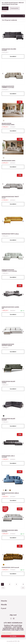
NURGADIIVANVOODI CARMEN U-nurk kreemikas (9, 270)
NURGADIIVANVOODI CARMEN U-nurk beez (8, 87)
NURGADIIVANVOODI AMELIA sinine (10, 494)
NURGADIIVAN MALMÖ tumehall (8, 419)
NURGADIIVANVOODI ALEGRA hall (10, 308)
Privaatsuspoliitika (14, 8)
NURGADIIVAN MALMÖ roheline (8, 382)
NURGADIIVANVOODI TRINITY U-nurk (10, 197)
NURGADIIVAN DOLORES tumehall (9, 50)
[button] (23, 36)
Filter (13, 16)
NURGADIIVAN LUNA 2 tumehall (8, 456)
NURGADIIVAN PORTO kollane (10, 234)
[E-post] (13, 633)
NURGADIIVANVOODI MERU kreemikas (10, 531)
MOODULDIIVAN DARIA (8, 161)
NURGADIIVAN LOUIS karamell (10, 568)
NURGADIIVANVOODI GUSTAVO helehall (8, 345)
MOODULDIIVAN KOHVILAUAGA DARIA (8, 124)
